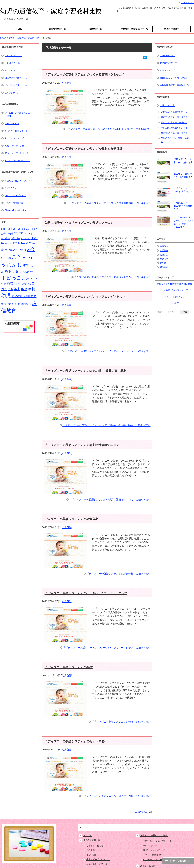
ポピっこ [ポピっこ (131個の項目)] (11, 278)
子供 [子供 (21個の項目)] (10, 289)
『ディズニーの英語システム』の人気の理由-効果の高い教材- (86, 371)
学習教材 (164, 246)
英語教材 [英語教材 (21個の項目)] (9, 304)
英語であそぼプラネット (16, 131)
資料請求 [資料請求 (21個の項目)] (26, 304)
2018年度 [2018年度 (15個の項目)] (6, 238)
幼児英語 (67, 83)
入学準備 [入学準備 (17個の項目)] (27, 284)
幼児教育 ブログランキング (175, 290)
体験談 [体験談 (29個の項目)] (9, 284)
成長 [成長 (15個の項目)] (26, 297)
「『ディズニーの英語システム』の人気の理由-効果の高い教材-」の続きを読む (106, 425)
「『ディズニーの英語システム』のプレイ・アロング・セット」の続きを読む (107, 351)
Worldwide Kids (12, 124)
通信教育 (164, 267)
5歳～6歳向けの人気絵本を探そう (176, 140)
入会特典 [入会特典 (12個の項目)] (18, 284)
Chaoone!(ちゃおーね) (15, 210)
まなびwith (10, 70)
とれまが (175, 303)
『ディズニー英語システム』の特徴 (69, 667)
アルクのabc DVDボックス (17, 161)
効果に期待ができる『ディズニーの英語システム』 (79, 223)
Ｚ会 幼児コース (12, 63)
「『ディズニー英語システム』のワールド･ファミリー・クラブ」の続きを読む (107, 648)
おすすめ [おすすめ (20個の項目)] (6, 258)
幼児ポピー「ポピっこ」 (16, 78)
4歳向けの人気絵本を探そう (174, 133)
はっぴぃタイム (12, 93)
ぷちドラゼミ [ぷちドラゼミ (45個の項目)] (12, 271)
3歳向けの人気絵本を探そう (174, 128)
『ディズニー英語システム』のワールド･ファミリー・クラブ (86, 593)
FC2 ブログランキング (175, 297)
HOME (19, 29)
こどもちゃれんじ (13, 56)
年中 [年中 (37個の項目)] (17, 289)
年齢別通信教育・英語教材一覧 (175, 85)
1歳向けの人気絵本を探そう (174, 117)
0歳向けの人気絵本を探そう (174, 112)
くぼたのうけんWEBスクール (19, 181)
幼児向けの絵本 (172, 29)
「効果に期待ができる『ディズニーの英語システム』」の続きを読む (112, 277)
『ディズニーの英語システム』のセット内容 (75, 741)
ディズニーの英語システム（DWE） (17, 115)
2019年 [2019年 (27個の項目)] (16, 238)
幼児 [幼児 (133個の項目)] (6, 295)
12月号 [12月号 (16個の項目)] (10, 234)
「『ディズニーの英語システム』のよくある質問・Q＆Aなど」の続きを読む (108, 129)
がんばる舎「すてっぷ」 (16, 85)
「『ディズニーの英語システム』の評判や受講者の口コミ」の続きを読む (110, 499)
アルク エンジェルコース (16, 153)
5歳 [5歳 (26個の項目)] (18, 229)
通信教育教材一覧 (57, 29)
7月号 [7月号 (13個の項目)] (33, 229)
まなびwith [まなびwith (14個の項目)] (28, 272)
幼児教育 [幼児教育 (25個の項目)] (17, 296)
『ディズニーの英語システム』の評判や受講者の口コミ (82, 445)
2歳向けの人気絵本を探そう (174, 122)
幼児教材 (164, 250)
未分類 (163, 263)
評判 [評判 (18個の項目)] (18, 304)
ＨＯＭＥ (87, 836)
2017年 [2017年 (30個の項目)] (19, 233)
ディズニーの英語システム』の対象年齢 (72, 519)
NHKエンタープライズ (15, 196)
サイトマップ (188, 2)
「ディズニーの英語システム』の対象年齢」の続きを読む (119, 574)
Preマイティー (12, 188)
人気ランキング (167, 70)
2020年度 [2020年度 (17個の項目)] (10, 243)
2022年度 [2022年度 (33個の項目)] (20, 250)
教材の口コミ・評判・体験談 (174, 78)
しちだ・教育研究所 (14, 203)
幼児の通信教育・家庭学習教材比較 (51, 11)
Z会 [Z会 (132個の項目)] (31, 249)
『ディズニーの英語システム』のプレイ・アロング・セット (85, 297)
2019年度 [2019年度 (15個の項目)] (25, 238)
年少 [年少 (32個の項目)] (24, 289)
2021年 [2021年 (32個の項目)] (20, 243)
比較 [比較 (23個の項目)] (31, 296)
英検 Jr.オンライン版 (14, 146)
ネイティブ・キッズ (14, 138)
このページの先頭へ (179, 861)
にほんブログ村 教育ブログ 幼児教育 (175, 284)
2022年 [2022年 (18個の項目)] (8, 250)
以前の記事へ (142, 812)
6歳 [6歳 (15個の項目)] (28, 229)
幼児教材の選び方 (168, 63)
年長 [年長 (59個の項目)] (32, 289)
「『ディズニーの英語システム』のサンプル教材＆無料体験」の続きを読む (109, 203)
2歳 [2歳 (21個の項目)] (3, 229)
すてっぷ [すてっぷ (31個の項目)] (29, 265)
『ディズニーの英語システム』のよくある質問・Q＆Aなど (84, 75)
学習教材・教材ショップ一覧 (135, 29)
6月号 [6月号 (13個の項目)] (23, 229)
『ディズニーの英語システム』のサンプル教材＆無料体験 (84, 149)
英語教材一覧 (95, 29)
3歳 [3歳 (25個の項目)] (8, 229)
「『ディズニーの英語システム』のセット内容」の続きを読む (116, 796)
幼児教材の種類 (167, 56)
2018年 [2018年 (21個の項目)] (29, 234)
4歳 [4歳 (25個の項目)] (13, 229)
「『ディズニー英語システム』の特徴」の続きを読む (121, 722)
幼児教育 (164, 255)
